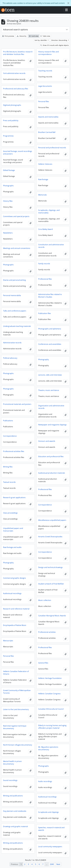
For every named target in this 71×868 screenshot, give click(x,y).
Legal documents (45, 86)
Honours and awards (47, 441)
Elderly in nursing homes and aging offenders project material (52, 727)
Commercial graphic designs (14, 578)
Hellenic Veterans (45, 164)
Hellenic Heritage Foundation (50, 678)
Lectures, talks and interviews (50, 375)
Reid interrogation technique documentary (15, 727)
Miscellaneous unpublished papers (52, 520)
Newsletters (8, 233)
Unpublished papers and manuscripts (13, 530)
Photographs (8, 186)
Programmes (8, 136)
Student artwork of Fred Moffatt (51, 584)
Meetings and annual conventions (17, 248)
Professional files (45, 279)
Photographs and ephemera (50, 329)
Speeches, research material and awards (51, 829)
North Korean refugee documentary (18, 745)
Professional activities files (14, 451)
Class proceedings (10, 513)
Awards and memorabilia (48, 117)
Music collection (45, 600)
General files (43, 663)
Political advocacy (10, 358)
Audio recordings (45, 781)
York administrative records (14, 73)
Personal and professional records (52, 148)
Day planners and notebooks (15, 811)
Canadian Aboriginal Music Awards (52, 616)
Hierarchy (22, 36)
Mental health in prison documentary (12, 763)
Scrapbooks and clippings (48, 812)
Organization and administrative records (51, 407)
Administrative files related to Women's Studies (50, 296)
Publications (8, 421)
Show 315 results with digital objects (55, 45)
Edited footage (9, 170)
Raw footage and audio (12, 547)
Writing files (8, 467)
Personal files (44, 101)
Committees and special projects (16, 216)
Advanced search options (15, 30)
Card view (34, 36)
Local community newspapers (50, 847)
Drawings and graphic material (15, 826)
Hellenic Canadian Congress (49, 694)
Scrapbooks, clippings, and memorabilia (49, 211)
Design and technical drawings (50, 567)
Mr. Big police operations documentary (48, 748)
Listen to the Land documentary (16, 709)
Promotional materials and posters (17, 404)
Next (58, 864)
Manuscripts (8, 641)
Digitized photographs (12, 105)
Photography (43, 360)
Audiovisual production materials (52, 473)
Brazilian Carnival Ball (47, 132)
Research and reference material (16, 609)
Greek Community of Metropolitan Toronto (17, 692)
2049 (52, 864)
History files (8, 201)
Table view (45, 36)
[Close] (68, 3)
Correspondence (10, 436)
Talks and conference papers (15, 311)
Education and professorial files (51, 456)
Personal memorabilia (12, 295)
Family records (44, 264)
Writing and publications (13, 796)
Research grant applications (14, 497)
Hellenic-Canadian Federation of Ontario (16, 673)
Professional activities (47, 632)
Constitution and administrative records (51, 246)
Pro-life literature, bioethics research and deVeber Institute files (18, 53)
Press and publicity (11, 120)
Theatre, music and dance (49, 390)
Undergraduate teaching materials (17, 326)
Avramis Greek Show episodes (50, 537)
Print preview (8, 36)
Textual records (9, 482)
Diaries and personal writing (14, 280)
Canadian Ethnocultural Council (51, 709)
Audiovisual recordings (12, 593)
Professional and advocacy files (16, 89)
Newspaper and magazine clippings (52, 425)
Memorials (42, 195)
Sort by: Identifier (41, 40)
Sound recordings (10, 780)
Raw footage (43, 179)
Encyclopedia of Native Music (15, 625)
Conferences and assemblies (50, 344)
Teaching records (45, 71)
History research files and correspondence (48, 53)
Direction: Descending (59, 40)
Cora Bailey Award (45, 229)
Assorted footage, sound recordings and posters (18, 153)
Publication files (45, 313)
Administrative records (12, 343)
